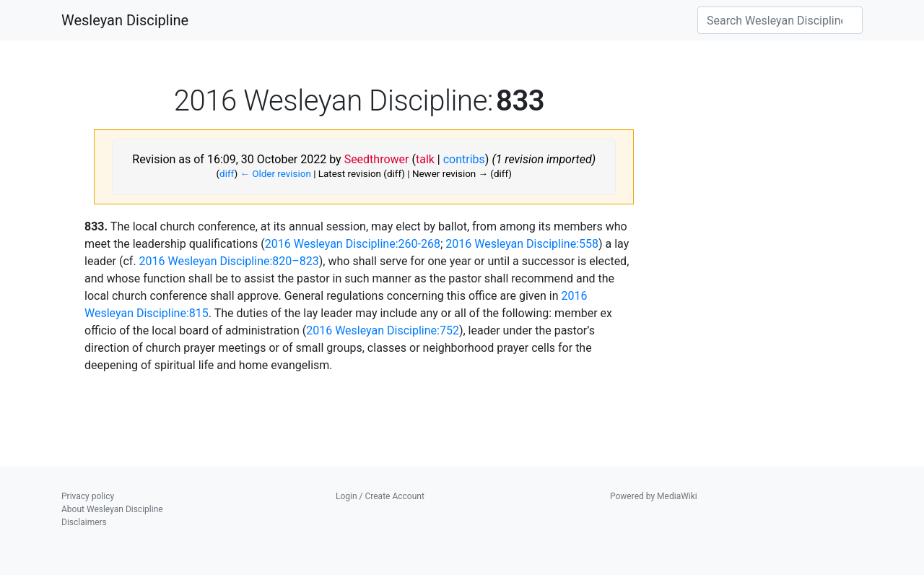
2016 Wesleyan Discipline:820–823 (229, 261)
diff (227, 174)
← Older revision (275, 174)
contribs (464, 159)
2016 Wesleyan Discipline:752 (383, 330)
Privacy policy (88, 496)
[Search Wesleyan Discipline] (780, 20)
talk (425, 159)
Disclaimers (84, 522)
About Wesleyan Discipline (112, 509)
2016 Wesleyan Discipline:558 (522, 244)
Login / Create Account (380, 496)
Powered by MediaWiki (654, 496)
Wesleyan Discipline (125, 20)
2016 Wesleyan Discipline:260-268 (353, 244)
